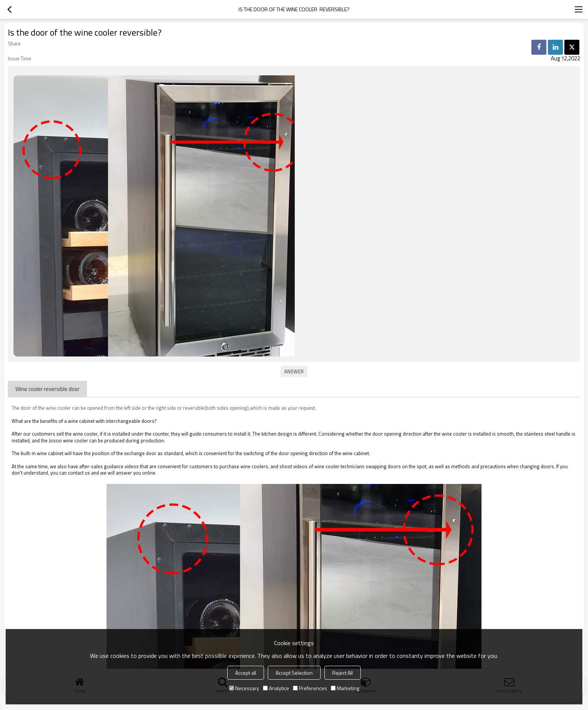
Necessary (244, 688)
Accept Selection (294, 673)
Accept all (246, 673)
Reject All (343, 673)
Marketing (345, 688)
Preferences (310, 688)
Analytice (276, 688)
